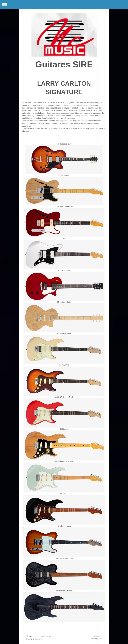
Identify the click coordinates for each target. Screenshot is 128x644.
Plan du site (50, 636)
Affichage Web (97, 639)
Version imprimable (35, 636)
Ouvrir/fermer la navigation (64, 5)
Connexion (98, 636)
